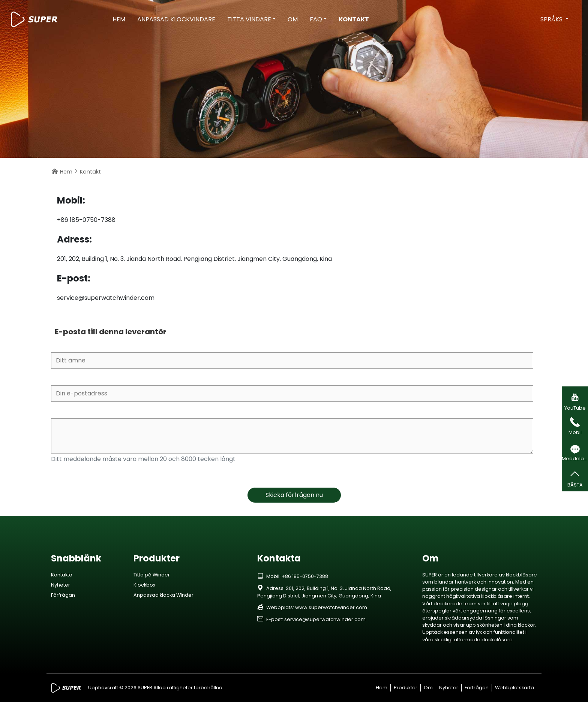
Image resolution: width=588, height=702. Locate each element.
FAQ (316, 19)
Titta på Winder (152, 575)
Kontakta (62, 575)
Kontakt (354, 19)
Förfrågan (63, 595)
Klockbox (144, 585)
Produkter (406, 688)
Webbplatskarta (514, 688)
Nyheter (61, 585)
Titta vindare (249, 19)
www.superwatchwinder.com (331, 607)
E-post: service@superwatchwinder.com (311, 619)
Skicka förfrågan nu (294, 495)
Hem (119, 19)
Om (293, 19)
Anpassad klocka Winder (163, 595)
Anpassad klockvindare (176, 19)
